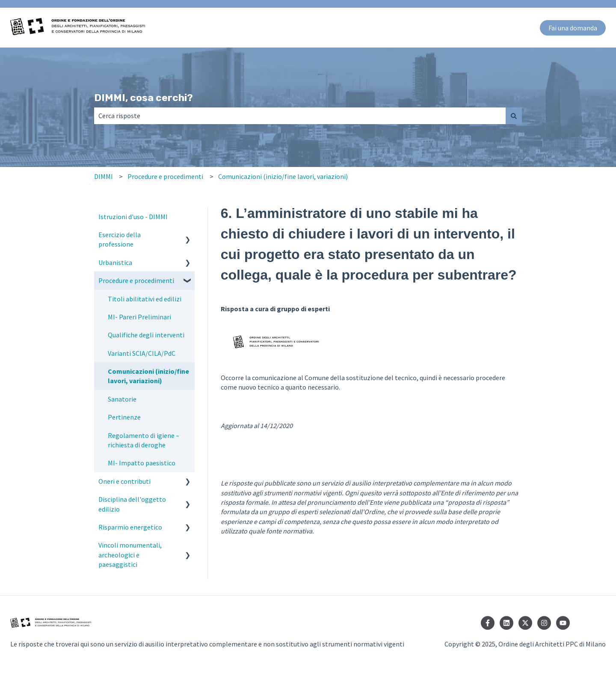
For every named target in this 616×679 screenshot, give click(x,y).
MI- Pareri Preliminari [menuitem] (139, 317)
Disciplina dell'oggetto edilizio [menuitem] (132, 504)
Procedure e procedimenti (165, 176)
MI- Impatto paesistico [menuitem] (142, 463)
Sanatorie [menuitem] (122, 399)
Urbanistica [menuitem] (115, 262)
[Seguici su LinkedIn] (506, 623)
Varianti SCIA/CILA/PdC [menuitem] (142, 353)
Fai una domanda (573, 28)
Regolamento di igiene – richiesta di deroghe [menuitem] (144, 440)
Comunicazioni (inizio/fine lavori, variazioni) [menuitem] (148, 376)
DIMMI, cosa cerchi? (144, 98)
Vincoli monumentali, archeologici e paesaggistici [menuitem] (130, 555)
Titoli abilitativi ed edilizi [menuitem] (145, 299)
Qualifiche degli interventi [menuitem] (146, 335)
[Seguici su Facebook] (488, 623)
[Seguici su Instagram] (544, 623)
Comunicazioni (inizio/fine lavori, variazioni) (283, 176)
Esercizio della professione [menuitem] (120, 239)
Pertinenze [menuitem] (124, 417)
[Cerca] (514, 116)
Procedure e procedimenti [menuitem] (136, 280)
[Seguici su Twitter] (525, 623)
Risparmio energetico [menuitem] (130, 527)
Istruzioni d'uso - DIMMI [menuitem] (133, 217)
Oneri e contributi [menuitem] (124, 481)
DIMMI (104, 176)
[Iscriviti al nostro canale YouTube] (563, 623)
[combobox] (300, 116)
